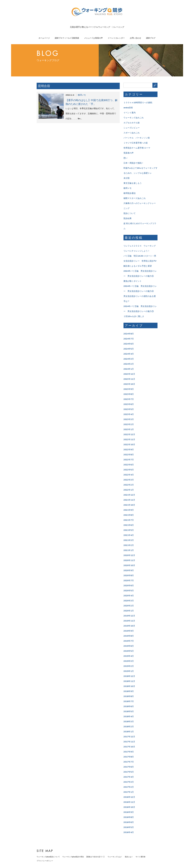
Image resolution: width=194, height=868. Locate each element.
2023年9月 (129, 389)
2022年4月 (129, 475)
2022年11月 (129, 440)
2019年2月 (129, 666)
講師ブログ (151, 38)
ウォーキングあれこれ (134, 118)
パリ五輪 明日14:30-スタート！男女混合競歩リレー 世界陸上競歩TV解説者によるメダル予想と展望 (140, 261)
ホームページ (44, 38)
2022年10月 (129, 445)
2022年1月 (129, 490)
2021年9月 (129, 510)
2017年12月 (129, 737)
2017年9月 (129, 752)
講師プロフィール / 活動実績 (67, 38)
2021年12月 (129, 495)
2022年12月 (129, 435)
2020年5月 (129, 591)
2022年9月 (129, 450)
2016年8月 (129, 817)
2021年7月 (129, 520)
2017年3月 (129, 782)
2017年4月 (129, 777)
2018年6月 (129, 706)
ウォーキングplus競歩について (48, 857)
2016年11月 (129, 802)
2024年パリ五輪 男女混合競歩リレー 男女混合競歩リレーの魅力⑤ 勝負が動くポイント (140, 276)
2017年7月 (129, 762)
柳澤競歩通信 (130, 193)
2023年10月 (129, 384)
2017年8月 (129, 757)
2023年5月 (129, 409)
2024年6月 (129, 344)
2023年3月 (129, 419)
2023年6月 (129, 404)
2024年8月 (129, 334)
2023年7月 (129, 399)
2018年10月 (129, 686)
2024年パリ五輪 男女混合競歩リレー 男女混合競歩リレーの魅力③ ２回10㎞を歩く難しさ (140, 311)
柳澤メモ (82, 95)
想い (126, 158)
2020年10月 (129, 565)
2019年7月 (129, 641)
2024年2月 (129, 364)
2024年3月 (129, 359)
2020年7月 (129, 581)
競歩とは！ (129, 857)
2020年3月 (129, 601)
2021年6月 (129, 525)
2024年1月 (129, 369)
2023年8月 (129, 394)
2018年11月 (129, 681)
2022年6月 (129, 465)
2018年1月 (129, 732)
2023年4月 (129, 414)
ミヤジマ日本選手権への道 (136, 143)
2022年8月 (129, 455)
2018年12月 (129, 676)
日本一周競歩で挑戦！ (134, 163)
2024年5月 (129, 349)
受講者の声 (129, 153)
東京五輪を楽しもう (133, 183)
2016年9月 (129, 812)
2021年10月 (129, 505)
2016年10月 (129, 807)
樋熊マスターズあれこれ (135, 198)
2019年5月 (129, 651)
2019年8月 (129, 636)
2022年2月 (129, 485)
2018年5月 (129, 711)
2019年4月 (129, 656)
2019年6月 (129, 646)
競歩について (130, 213)
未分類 (127, 178)
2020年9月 (129, 570)
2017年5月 (129, 772)
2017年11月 (129, 742)
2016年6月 (129, 822)
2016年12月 (129, 797)
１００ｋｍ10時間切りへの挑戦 (138, 103)
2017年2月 (129, 787)
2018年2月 (129, 727)
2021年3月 (129, 540)
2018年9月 (129, 691)
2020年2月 (129, 606)
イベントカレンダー (116, 38)
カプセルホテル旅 (132, 123)
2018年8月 (129, 696)
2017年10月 (129, 747)
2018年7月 (129, 701)
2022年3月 (129, 480)
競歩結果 (128, 218)
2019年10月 (129, 626)
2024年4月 (129, 354)
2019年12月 (129, 616)
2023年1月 (129, 429)
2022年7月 (129, 460)
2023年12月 (129, 374)
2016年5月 (129, 827)
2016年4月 (129, 832)
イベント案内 (130, 113)
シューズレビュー (132, 128)
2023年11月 (129, 379)
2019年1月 (129, 671)
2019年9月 (129, 631)
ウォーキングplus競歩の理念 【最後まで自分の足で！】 (84, 857)
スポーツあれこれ (132, 133)
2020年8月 (129, 576)
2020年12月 (129, 555)
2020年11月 (129, 560)
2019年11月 (129, 621)
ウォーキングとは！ (115, 857)
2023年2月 (129, 424)
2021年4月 (129, 535)
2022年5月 (129, 470)
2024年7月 (129, 339)
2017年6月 (129, 767)
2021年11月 (129, 500)
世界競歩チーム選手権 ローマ (137, 148)
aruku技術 (128, 108)
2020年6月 (129, 586)
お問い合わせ (135, 38)
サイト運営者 (140, 857)
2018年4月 (129, 717)
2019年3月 (129, 661)
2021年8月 (129, 515)
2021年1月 (129, 550)
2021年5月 (129, 530)
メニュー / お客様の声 (93, 38)
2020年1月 (129, 611)
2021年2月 (129, 545)
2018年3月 (129, 722)
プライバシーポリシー (45, 861)
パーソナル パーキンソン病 (137, 138)
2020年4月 (129, 596)
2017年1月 (129, 792)
